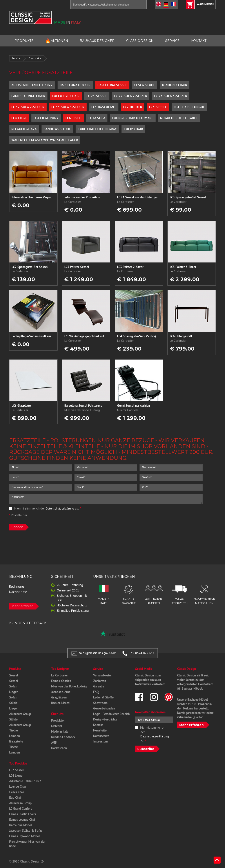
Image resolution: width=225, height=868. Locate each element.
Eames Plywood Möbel (24, 836)
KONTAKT (199, 41)
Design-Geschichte (105, 719)
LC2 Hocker (133, 107)
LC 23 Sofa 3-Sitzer (171, 96)
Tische (14, 730)
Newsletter (100, 730)
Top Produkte (18, 763)
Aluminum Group (20, 714)
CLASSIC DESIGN (140, 41)
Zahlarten (100, 681)
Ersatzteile (35, 58)
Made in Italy (60, 731)
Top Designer (60, 669)
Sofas (13, 686)
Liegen (14, 692)
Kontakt (98, 725)
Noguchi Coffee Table (179, 118)
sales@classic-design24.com (98, 653)
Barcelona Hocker (75, 85)
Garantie (99, 686)
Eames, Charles (61, 681)
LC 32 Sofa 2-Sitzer (28, 107)
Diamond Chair (175, 85)
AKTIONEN (57, 41)
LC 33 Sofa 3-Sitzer (68, 107)
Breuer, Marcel (61, 703)
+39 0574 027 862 (142, 653)
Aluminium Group (20, 803)
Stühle (13, 703)
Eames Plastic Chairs (23, 814)
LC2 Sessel (16, 770)
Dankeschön (59, 748)
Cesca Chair (17, 792)
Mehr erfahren (22, 606)
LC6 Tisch (73, 118)
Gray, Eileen (59, 697)
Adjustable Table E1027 (25, 781)
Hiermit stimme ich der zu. (45, 508)
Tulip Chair (133, 129)
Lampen (15, 736)
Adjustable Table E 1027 (32, 85)
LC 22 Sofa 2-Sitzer (131, 96)
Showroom (100, 703)
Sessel (14, 675)
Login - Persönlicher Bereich (111, 714)
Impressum (100, 741)
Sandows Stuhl (57, 129)
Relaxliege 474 (24, 129)
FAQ (96, 692)
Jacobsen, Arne (61, 692)
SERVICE (172, 41)
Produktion (58, 720)
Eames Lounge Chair (28, 96)
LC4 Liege (19, 118)
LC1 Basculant (104, 107)
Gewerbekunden (104, 708)
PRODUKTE (24, 41)
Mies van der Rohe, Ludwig (69, 686)
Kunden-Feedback (63, 737)
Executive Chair (66, 96)
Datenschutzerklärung (60, 508)
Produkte (15, 669)
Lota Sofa (97, 118)
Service (16, 58)
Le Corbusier (60, 675)
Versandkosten (103, 675)
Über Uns (57, 714)
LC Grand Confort (20, 809)
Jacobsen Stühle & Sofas (26, 831)
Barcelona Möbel (21, 825)
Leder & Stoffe (103, 697)
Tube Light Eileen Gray (97, 129)
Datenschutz (101, 736)
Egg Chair (15, 798)
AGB (54, 742)
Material (57, 726)
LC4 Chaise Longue (189, 107)
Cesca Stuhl (145, 85)
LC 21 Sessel (97, 96)
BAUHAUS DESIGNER (97, 41)
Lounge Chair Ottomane (133, 118)
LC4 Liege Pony (46, 118)
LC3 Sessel (158, 107)
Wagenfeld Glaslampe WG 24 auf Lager (45, 140)
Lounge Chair (18, 787)
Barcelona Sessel (112, 85)
